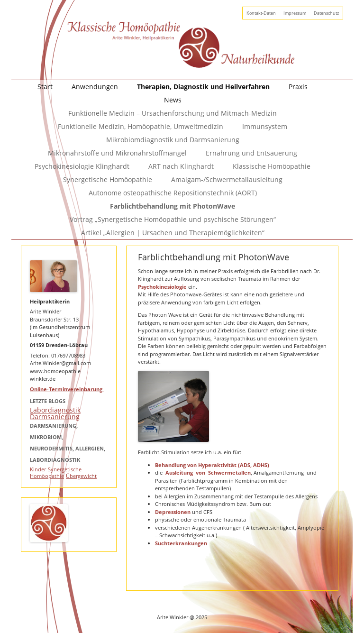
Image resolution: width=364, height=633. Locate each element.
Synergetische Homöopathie (108, 179)
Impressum (295, 13)
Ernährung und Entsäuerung (251, 153)
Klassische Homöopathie (272, 166)
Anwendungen (95, 87)
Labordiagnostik (55, 410)
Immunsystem (265, 126)
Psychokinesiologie (163, 287)
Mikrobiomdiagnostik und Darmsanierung (173, 140)
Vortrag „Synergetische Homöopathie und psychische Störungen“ (173, 219)
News (173, 100)
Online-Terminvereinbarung (67, 389)
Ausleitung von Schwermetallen (208, 472)
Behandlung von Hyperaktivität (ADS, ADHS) (212, 465)
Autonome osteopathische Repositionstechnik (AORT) (173, 193)
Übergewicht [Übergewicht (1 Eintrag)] (81, 476)
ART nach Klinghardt (181, 166)
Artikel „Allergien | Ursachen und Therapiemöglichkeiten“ (173, 233)
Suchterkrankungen (181, 543)
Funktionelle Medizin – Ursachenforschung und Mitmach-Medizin (173, 113)
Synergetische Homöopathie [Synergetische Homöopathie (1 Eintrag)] (56, 473)
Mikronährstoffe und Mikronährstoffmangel (117, 153)
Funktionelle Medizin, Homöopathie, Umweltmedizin (141, 126)
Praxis (298, 87)
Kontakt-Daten (261, 13)
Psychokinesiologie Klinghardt (82, 166)
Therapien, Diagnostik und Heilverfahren (203, 87)
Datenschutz (326, 13)
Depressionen (173, 512)
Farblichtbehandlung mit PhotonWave (173, 206)
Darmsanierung (55, 417)
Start (45, 87)
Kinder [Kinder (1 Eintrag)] (38, 469)
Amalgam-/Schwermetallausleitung (227, 179)
